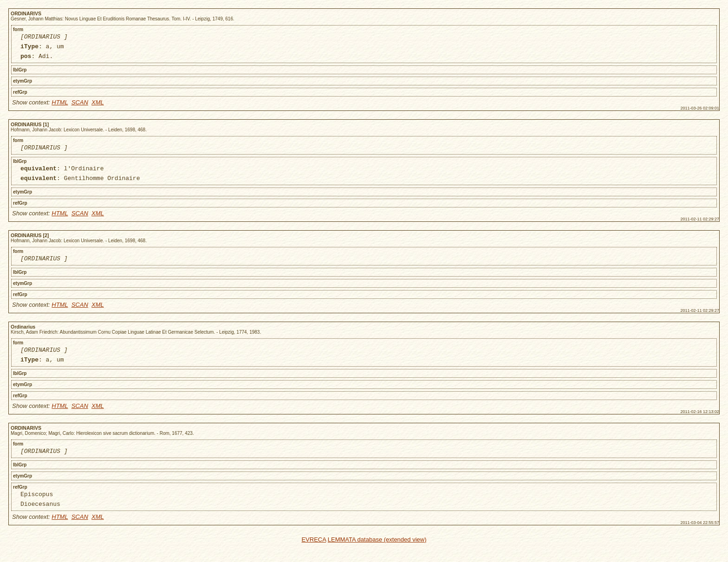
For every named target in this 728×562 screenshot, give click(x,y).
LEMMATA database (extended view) (377, 556)
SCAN (80, 107)
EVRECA (314, 556)
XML (98, 107)
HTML (60, 107)
